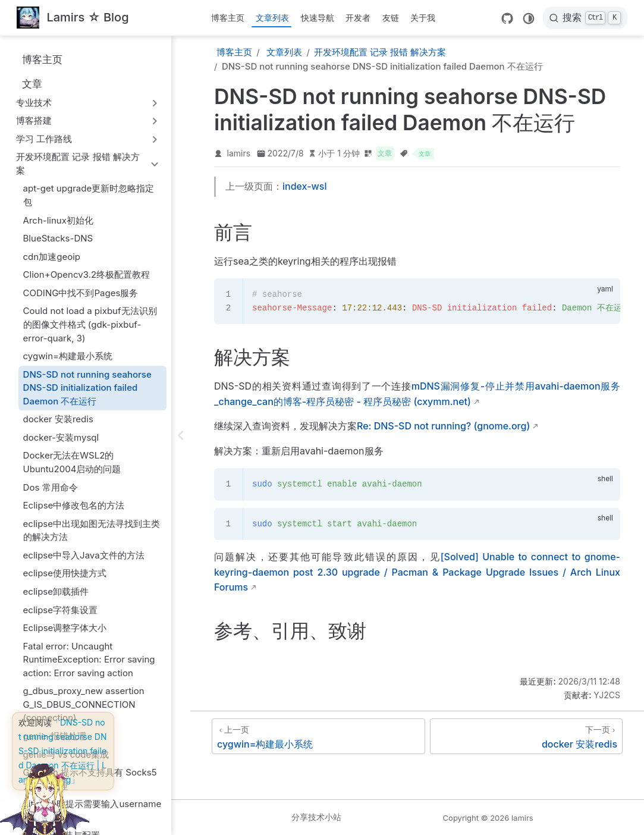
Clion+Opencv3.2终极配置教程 (87, 274)
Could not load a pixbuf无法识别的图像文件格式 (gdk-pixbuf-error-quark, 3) (90, 324)
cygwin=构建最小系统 (68, 356)
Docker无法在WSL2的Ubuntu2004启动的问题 (72, 462)
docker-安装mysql (61, 437)
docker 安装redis (58, 419)
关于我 (423, 18)
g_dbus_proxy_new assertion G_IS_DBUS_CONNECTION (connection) (84, 704)
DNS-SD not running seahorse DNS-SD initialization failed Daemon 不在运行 (87, 388)
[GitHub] (507, 18)
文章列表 (272, 18)
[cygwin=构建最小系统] (318, 736)
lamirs (239, 153)
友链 (391, 18)
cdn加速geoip (52, 257)
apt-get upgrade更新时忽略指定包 (89, 195)
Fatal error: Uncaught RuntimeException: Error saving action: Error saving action (89, 660)
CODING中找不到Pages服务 (81, 293)
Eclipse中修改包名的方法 (74, 505)
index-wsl (304, 186)
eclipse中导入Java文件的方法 (84, 555)
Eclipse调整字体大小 (65, 628)
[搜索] (585, 18)
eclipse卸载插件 (56, 591)
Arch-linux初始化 (58, 220)
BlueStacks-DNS (58, 238)
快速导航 (318, 18)
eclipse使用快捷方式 (65, 573)
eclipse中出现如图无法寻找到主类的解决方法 (92, 530)
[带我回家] (73, 18)
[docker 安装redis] (526, 736)
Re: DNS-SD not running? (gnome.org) (443, 426)
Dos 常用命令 (51, 487)
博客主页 (228, 18)
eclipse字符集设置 (61, 610)
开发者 (358, 18)
